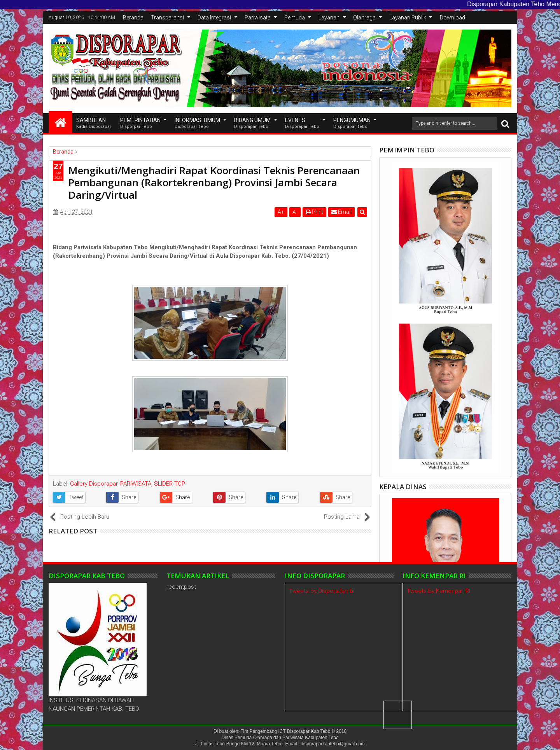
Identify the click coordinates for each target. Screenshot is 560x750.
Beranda (133, 17)
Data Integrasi (214, 17)
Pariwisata (258, 17)
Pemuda (295, 17)
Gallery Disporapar (94, 484)
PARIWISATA (136, 484)
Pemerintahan (140, 123)
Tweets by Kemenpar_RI (438, 591)
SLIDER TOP (170, 484)
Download (452, 17)
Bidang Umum (252, 123)
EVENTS (302, 123)
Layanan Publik (408, 17)
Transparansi (167, 17)
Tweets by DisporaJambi (322, 591)
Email (341, 212)
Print (314, 212)
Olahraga (364, 17)
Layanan (329, 17)
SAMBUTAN (94, 123)
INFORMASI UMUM (197, 123)
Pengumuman (352, 123)
